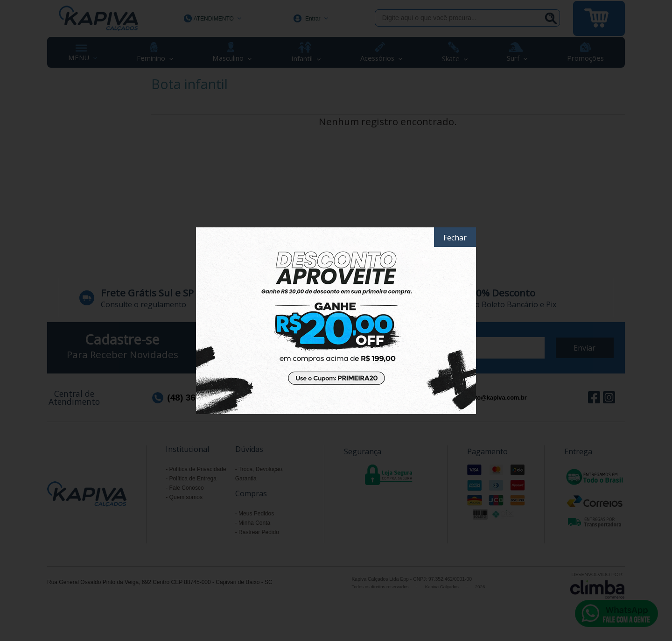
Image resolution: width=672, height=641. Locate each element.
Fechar (455, 238)
